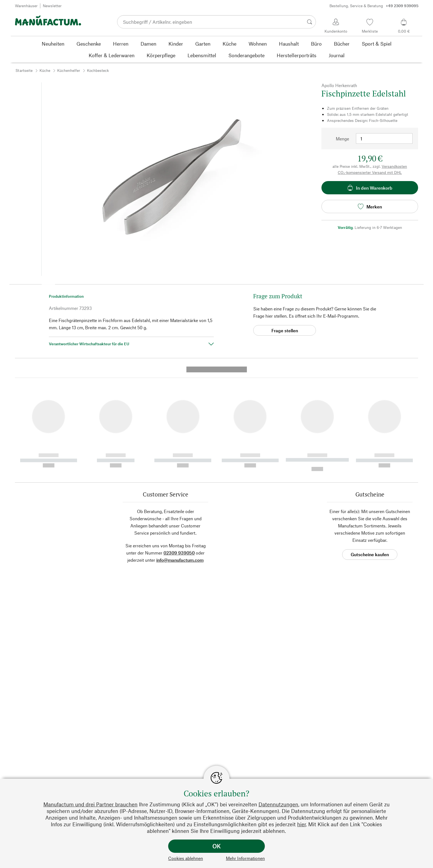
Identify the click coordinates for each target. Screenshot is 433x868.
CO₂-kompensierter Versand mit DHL (370, 172)
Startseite (24, 70)
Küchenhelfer (69, 70)
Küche (45, 70)
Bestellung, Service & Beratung (374, 6)
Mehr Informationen (245, 858)
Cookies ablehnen (186, 858)
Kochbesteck (98, 70)
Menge (342, 139)
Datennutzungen (278, 804)
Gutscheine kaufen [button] (370, 448)
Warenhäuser (26, 6)
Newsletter (52, 6)
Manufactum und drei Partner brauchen (90, 804)
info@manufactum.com (180, 454)
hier (301, 824)
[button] (48, 283)
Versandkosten (394, 166)
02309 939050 (179, 447)
